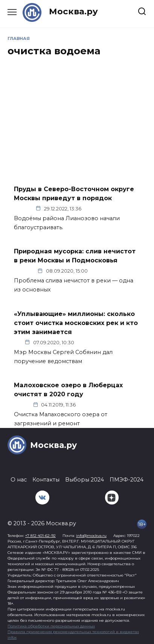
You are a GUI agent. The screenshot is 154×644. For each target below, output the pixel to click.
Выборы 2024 (85, 480)
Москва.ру (73, 11)
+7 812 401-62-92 (40, 536)
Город (106, 271)
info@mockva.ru (91, 536)
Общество (103, 209)
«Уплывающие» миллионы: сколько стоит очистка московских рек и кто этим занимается (76, 323)
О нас (19, 480)
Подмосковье (102, 405)
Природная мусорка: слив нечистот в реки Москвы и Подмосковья (75, 256)
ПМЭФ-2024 (127, 480)
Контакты (46, 480)
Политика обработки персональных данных (51, 626)
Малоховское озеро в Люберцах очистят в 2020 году (68, 390)
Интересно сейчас (105, 342)
